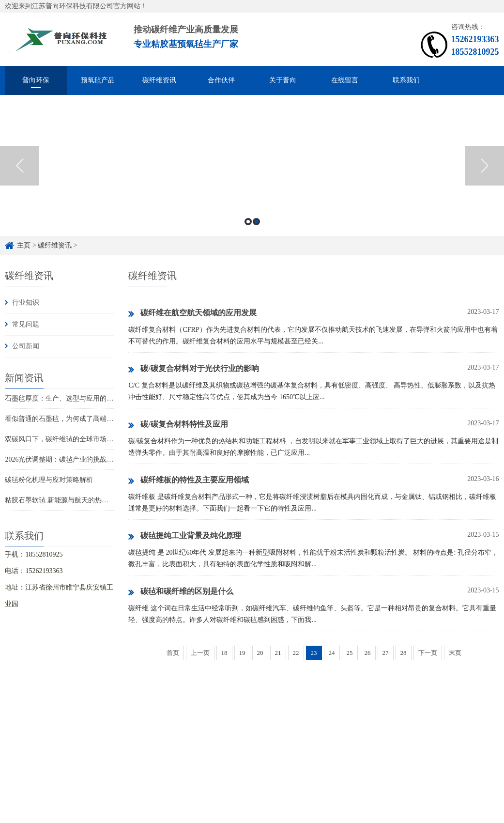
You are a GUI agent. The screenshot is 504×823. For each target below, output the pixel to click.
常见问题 (26, 324)
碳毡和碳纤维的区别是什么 (181, 592)
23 (314, 653)
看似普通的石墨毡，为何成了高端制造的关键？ (76, 419)
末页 (455, 653)
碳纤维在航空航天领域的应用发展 (192, 313)
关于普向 (283, 80)
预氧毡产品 (98, 80)
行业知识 (26, 303)
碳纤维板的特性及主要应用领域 (189, 481)
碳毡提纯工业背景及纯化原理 (185, 536)
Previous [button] (20, 166)
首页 (173, 653)
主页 (24, 245)
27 (386, 653)
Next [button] (484, 166)
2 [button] (256, 222)
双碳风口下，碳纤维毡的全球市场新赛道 (66, 439)
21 (278, 653)
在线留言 (345, 80)
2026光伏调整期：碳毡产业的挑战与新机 (66, 459)
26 (368, 653)
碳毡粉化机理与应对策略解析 (49, 480)
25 (350, 653)
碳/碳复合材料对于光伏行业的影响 (193, 369)
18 (224, 653)
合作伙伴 (221, 80)
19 (242, 653)
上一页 (200, 653)
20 (260, 653)
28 (404, 653)
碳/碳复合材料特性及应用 (178, 425)
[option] (252, 165)
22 (296, 653)
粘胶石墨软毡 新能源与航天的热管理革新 (67, 500)
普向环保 (36, 80)
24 (332, 653)
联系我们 (406, 80)
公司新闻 (26, 346)
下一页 (428, 653)
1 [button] (248, 222)
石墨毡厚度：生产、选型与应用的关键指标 (69, 398)
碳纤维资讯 (159, 80)
